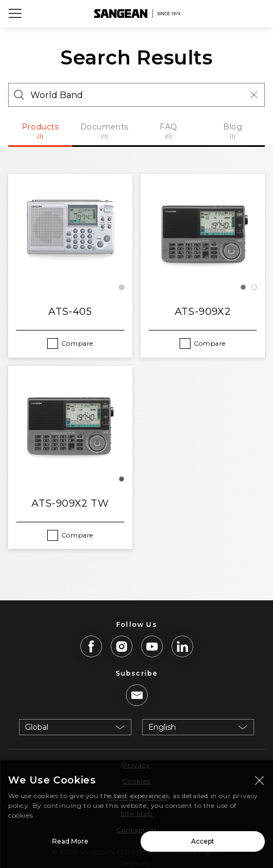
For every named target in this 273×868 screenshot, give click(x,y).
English (162, 727)
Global (37, 727)
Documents (104, 131)
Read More (70, 845)
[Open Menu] (15, 14)
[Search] (136, 95)
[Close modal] (259, 784)
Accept (203, 845)
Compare (77, 343)
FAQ (169, 131)
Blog (233, 131)
